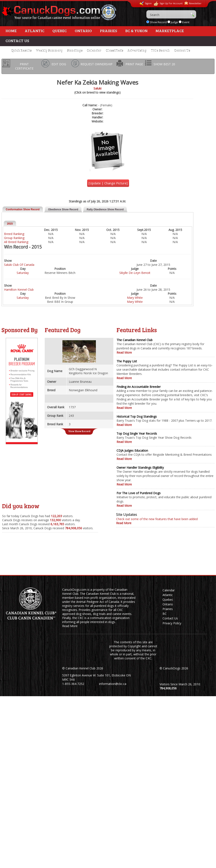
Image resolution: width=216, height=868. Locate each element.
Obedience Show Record (63, 209)
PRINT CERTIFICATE (24, 66)
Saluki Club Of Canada (19, 265)
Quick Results (21, 51)
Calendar (94, 51)
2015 (10, 224)
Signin (145, 3)
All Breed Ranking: (16, 242)
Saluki (97, 88)
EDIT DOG (59, 64)
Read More (124, 352)
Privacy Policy (172, 623)
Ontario (83, 31)
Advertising (137, 51)
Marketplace (170, 31)
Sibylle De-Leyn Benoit (135, 273)
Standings (75, 51)
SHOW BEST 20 (164, 64)
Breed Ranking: (14, 234)
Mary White (135, 298)
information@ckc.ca (113, 684)
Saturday (23, 273)
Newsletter (193, 3)
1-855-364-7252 (73, 684)
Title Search (160, 51)
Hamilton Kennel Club (19, 290)
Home (11, 31)
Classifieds (114, 51)
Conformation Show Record (23, 209)
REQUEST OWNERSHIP (96, 64)
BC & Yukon (136, 31)
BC (165, 614)
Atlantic (35, 31)
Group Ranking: (14, 238)
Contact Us (17, 41)
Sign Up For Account (168, 4)
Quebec (60, 31)
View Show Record (79, 431)
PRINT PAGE (134, 64)
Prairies (109, 31)
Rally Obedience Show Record (105, 209)
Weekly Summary (49, 51)
